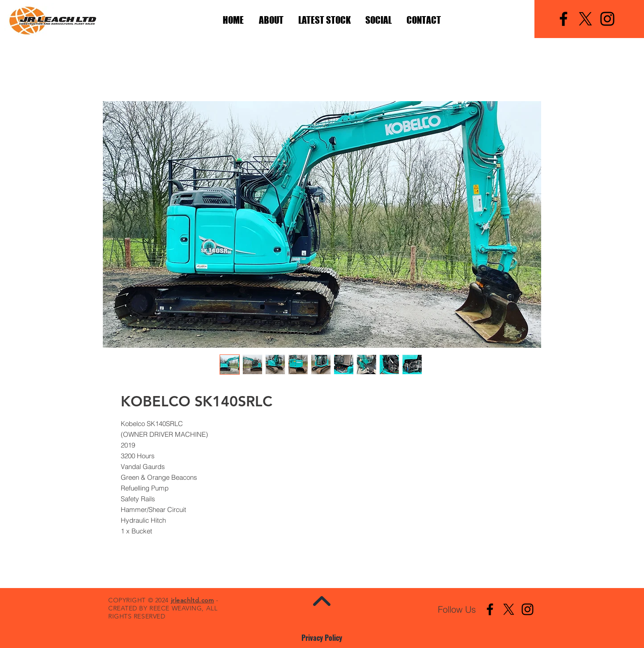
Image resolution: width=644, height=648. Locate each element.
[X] (585, 19)
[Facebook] (563, 19)
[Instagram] (607, 19)
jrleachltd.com (193, 600)
